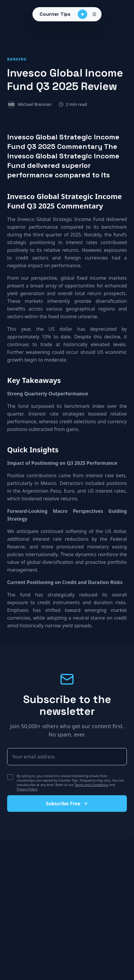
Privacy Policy (27, 789)
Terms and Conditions (92, 785)
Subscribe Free (67, 804)
